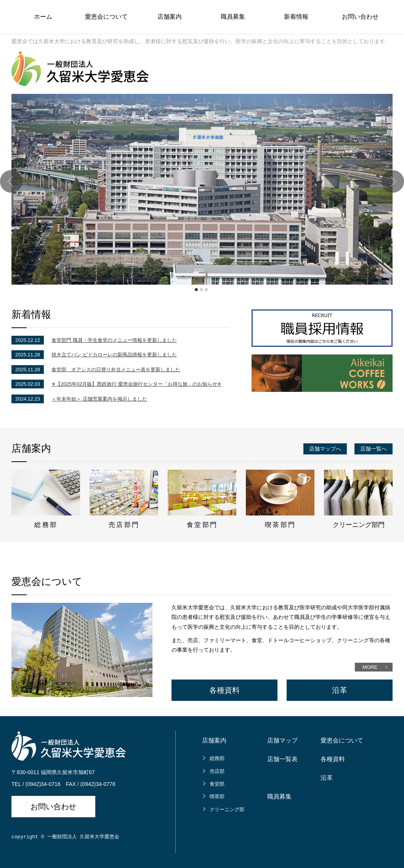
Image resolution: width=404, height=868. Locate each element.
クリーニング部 (227, 809)
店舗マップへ (325, 449)
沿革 (340, 690)
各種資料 (224, 690)
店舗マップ (282, 740)
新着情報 (296, 17)
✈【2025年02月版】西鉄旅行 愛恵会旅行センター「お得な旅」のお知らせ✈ (136, 384)
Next (393, 181)
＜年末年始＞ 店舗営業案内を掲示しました (99, 399)
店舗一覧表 (282, 759)
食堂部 (217, 784)
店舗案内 (170, 17)
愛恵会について (106, 17)
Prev (11, 181)
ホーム (43, 17)
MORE (370, 667)
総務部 (217, 758)
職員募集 (233, 17)
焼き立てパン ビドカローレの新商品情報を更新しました (114, 355)
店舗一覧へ (374, 449)
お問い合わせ (360, 17)
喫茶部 (217, 796)
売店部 (217, 771)
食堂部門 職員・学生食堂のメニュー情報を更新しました (114, 340)
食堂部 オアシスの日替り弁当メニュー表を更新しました (116, 370)
